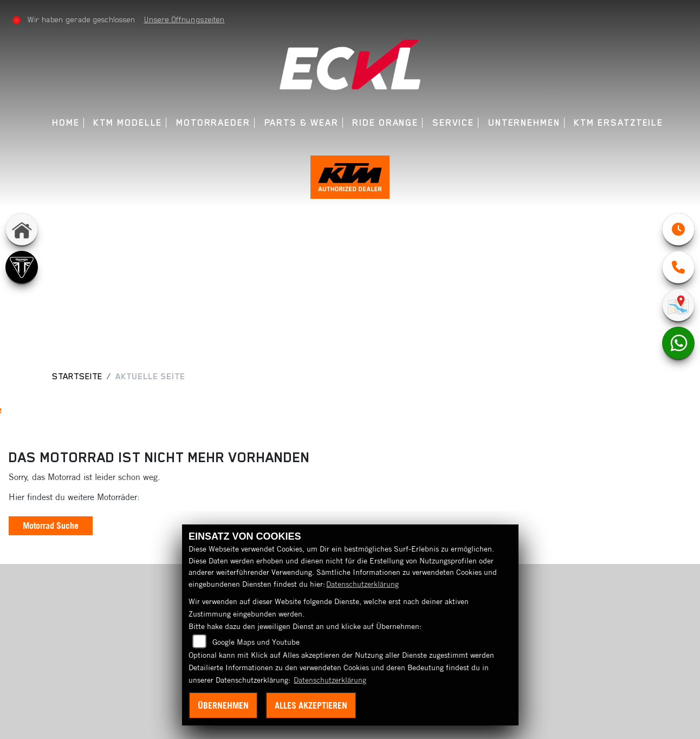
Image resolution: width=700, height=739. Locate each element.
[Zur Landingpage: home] (22, 230)
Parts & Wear (302, 123)
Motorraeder (213, 123)
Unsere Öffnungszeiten (184, 20)
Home (66, 123)
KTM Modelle (128, 123)
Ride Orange (385, 123)
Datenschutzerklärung (362, 584)
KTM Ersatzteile (618, 123)
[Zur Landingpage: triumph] (22, 268)
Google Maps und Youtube (256, 642)
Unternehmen (524, 123)
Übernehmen (223, 705)
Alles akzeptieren (311, 705)
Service (453, 123)
